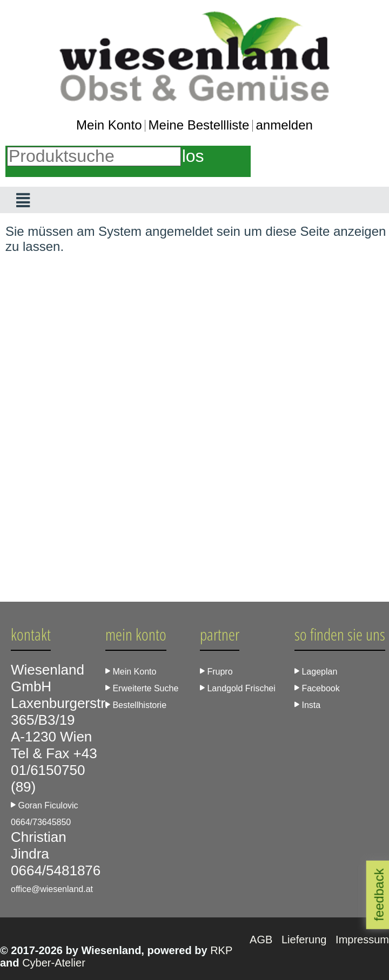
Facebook (317, 688)
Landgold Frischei (238, 688)
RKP (221, 950)
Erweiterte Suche (142, 688)
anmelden (284, 125)
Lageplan (316, 672)
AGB (263, 940)
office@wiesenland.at (52, 889)
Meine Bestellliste (199, 125)
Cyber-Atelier (54, 963)
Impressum (362, 940)
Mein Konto (109, 125)
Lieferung (306, 940)
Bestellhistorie (136, 705)
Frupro (216, 672)
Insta (307, 705)
